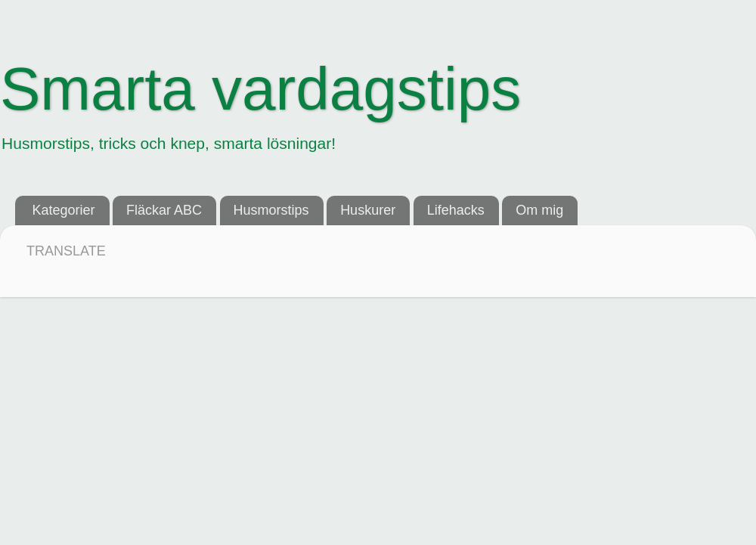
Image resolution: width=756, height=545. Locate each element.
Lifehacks (456, 210)
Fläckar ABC (164, 210)
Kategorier (64, 210)
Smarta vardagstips (260, 89)
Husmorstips (271, 210)
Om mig (539, 210)
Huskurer (368, 210)
